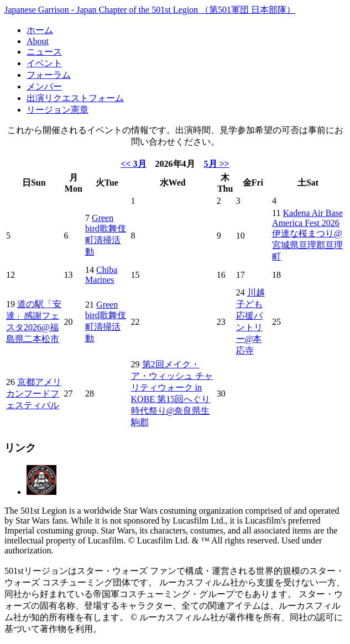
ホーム (40, 30)
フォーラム (49, 75)
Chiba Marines (101, 275)
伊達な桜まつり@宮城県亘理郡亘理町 (307, 245)
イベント (44, 63)
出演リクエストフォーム (75, 98)
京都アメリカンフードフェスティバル (34, 394)
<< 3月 (133, 164)
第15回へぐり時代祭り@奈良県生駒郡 (171, 411)
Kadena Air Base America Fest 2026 (307, 218)
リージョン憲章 (58, 110)
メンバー (44, 86)
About (38, 41)
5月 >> (217, 164)
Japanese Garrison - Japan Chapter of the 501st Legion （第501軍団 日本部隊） (150, 10)
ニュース (44, 52)
